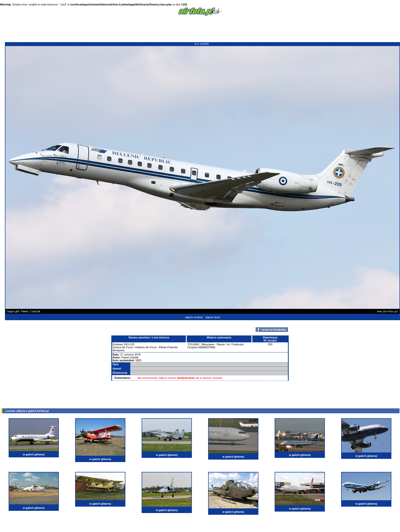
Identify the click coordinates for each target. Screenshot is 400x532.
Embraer (118, 344)
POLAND (194, 344)
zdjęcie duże (213, 317)
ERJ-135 (129, 344)
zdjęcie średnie (194, 317)
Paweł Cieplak (130, 357)
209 (270, 344)
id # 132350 (202, 44)
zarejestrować (186, 378)
